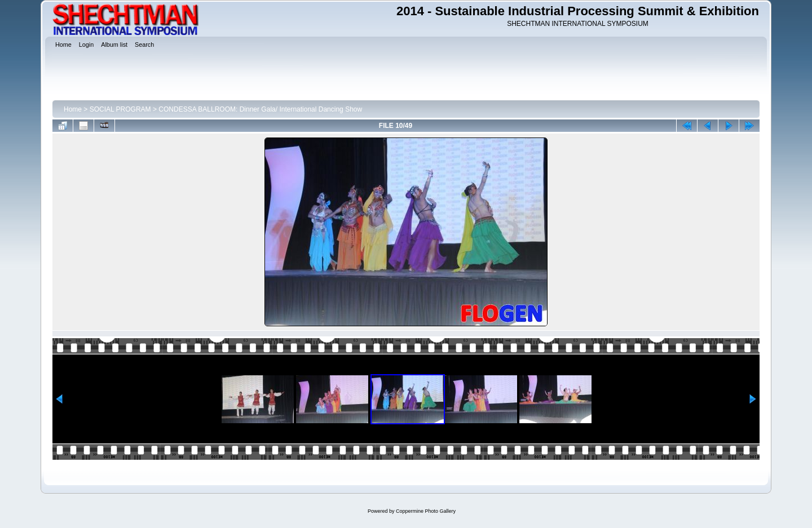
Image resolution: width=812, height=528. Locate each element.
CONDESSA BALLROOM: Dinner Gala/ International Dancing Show (260, 109)
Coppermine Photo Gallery (426, 511)
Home (73, 109)
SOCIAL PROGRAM (120, 109)
